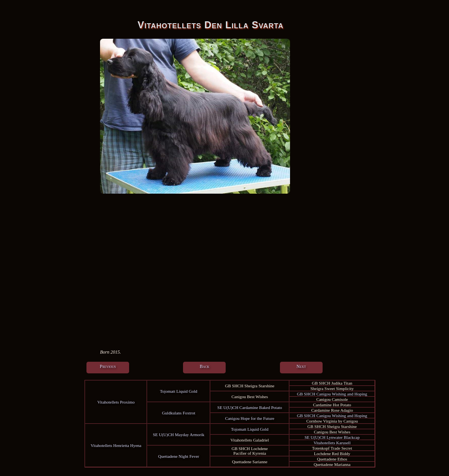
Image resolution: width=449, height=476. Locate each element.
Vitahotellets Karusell (332, 443)
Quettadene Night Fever (179, 456)
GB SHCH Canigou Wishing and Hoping (332, 394)
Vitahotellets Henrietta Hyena (116, 445)
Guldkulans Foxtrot (179, 413)
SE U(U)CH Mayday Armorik (179, 435)
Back (205, 366)
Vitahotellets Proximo (116, 402)
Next (301, 366)
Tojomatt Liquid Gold (178, 391)
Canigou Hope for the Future (250, 418)
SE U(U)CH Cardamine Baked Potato (250, 407)
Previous (108, 366)
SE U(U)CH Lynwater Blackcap (332, 437)
